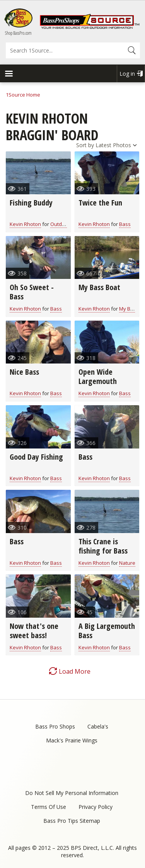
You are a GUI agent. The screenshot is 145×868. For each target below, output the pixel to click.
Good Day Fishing (36, 457)
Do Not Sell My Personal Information (72, 793)
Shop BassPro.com (18, 33)
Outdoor (60, 224)
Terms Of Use (49, 807)
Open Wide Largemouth (98, 376)
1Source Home (23, 95)
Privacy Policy (96, 807)
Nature (127, 563)
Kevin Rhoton (25, 224)
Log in (127, 74)
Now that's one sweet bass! (34, 631)
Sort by (85, 145)
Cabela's (98, 726)
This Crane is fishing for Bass (103, 546)
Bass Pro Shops (55, 726)
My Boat (129, 309)
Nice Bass (24, 372)
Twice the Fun (100, 203)
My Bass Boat (99, 287)
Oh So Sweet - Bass (32, 292)
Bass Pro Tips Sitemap (72, 821)
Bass (125, 224)
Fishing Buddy (31, 203)
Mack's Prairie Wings (72, 740)
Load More (75, 671)
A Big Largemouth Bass (107, 631)
